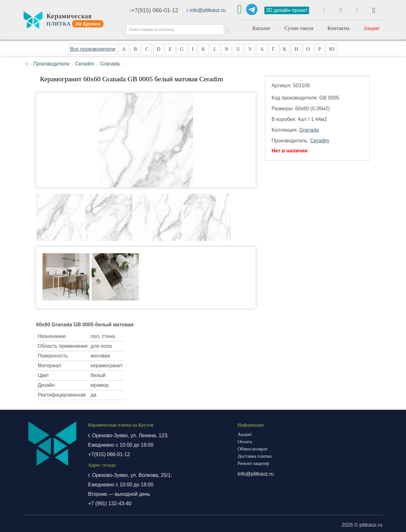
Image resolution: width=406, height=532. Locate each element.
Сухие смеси (299, 28)
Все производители (93, 49)
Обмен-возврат (253, 449)
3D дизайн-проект (287, 10)
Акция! (372, 28)
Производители (51, 64)
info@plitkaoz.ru (208, 10)
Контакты (338, 28)
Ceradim (85, 64)
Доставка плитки (255, 456)
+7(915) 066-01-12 (154, 10)
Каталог (262, 28)
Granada (110, 64)
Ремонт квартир (253, 463)
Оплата (245, 442)
